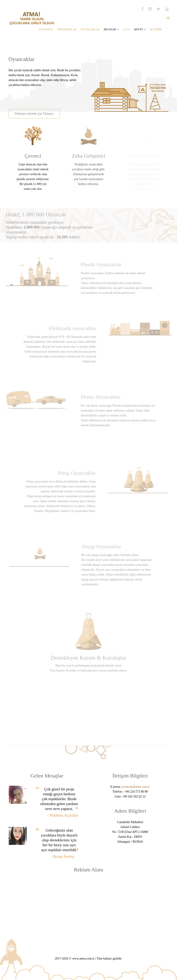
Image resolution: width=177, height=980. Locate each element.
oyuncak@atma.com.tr (136, 787)
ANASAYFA (45, 29)
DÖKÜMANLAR (67, 29)
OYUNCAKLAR (90, 29)
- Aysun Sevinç (62, 856)
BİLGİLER (111, 29)
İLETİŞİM (156, 29)
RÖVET (140, 29)
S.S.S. (126, 29)
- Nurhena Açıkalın (63, 815)
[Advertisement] (60, 96)
